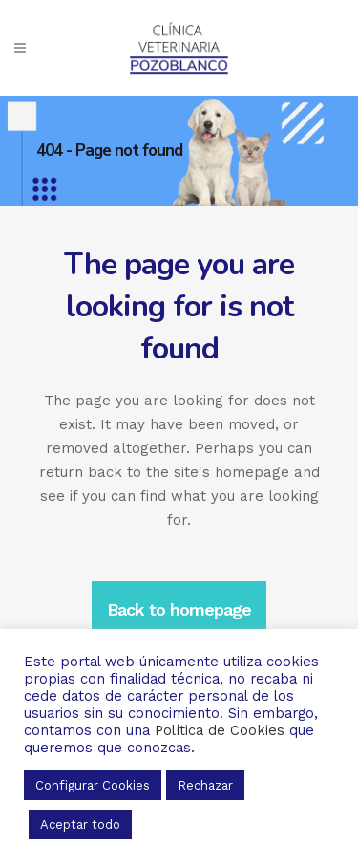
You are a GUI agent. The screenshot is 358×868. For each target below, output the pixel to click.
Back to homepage (179, 609)
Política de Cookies (220, 730)
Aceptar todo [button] (80, 825)
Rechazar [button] (205, 785)
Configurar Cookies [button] (93, 785)
